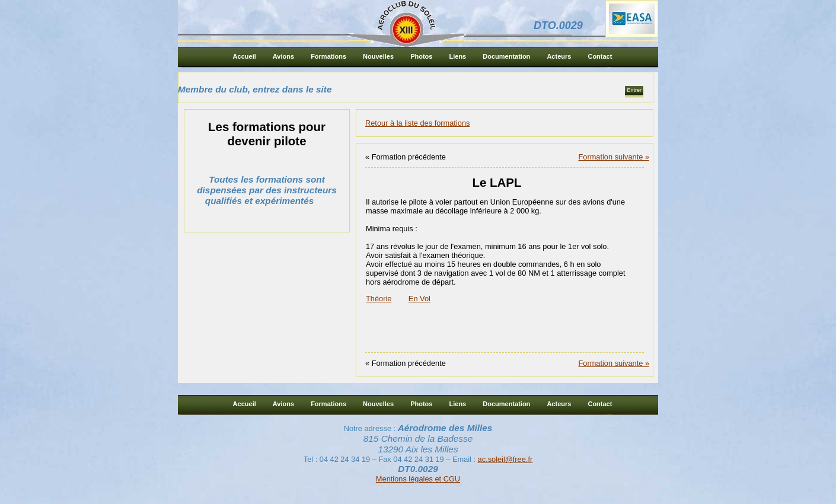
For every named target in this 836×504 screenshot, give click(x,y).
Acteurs (559, 56)
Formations (328, 56)
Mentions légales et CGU (418, 479)
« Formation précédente (406, 157)
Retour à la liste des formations (417, 123)
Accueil (245, 56)
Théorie (379, 299)
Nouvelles (378, 56)
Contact (600, 56)
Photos (421, 56)
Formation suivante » (614, 157)
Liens (457, 56)
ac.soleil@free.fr (505, 459)
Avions (283, 56)
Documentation (506, 56)
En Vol (419, 299)
